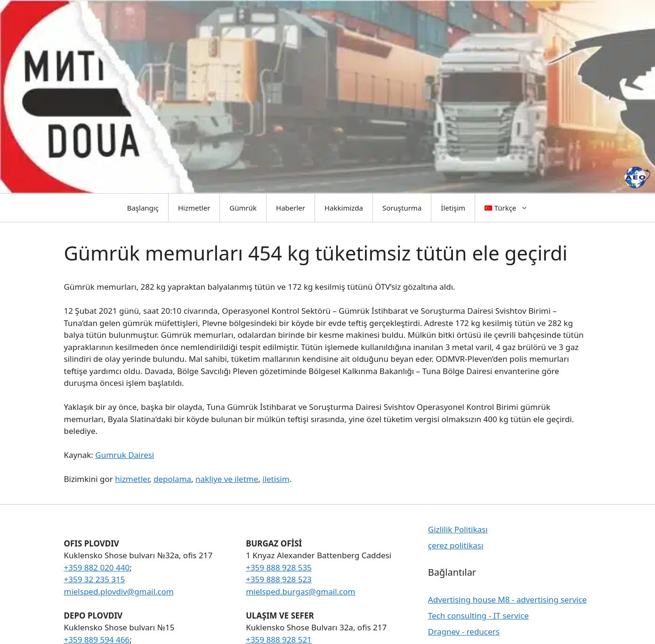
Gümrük (243, 208)
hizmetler (132, 479)
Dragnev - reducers (464, 632)
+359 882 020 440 (97, 567)
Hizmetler (194, 208)
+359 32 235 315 (95, 579)
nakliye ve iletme (227, 479)
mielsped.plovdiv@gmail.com (119, 591)
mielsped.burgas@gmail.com (300, 591)
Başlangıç (143, 208)
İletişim (453, 208)
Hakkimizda (344, 208)
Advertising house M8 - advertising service (507, 599)
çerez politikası (456, 545)
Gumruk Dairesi (125, 455)
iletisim (276, 479)
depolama (172, 479)
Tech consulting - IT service (478, 615)
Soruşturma (402, 208)
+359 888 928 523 (279, 579)
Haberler (291, 208)
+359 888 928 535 (279, 567)
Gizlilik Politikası (458, 529)
